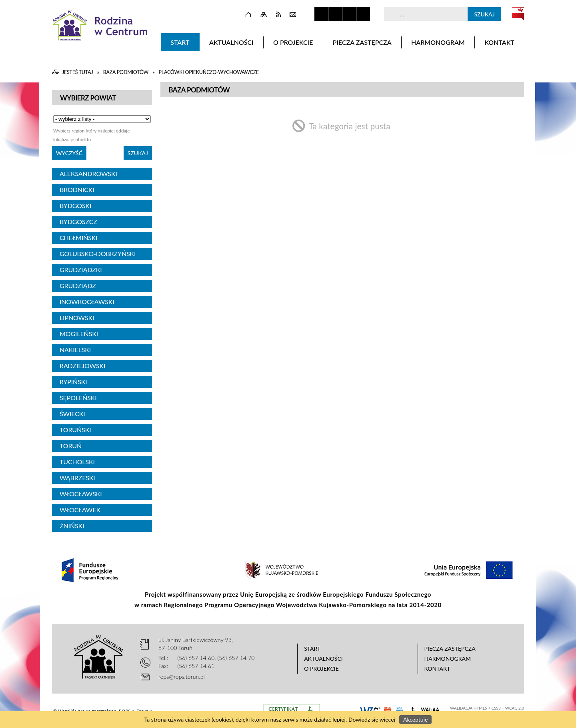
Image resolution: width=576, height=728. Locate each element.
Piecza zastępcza (450, 649)
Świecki (72, 414)
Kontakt (437, 669)
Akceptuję (415, 719)
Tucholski (77, 462)
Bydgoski (75, 206)
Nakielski (75, 350)
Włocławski (81, 494)
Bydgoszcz (78, 222)
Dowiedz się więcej (372, 719)
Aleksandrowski (88, 173)
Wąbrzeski (77, 478)
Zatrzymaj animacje (321, 14)
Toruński (75, 430)
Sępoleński (78, 398)
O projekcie (321, 669)
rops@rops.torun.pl (182, 677)
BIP (518, 14)
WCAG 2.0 (515, 708)
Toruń (71, 446)
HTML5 (480, 708)
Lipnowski (77, 318)
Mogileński (79, 334)
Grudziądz (78, 286)
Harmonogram (448, 659)
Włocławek (80, 510)
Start (312, 649)
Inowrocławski (87, 302)
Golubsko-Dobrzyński (98, 254)
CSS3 (496, 708)
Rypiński (73, 382)
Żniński (72, 526)
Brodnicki (77, 190)
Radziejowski (82, 366)
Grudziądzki (81, 270)
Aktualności (323, 659)
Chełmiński (79, 238)
